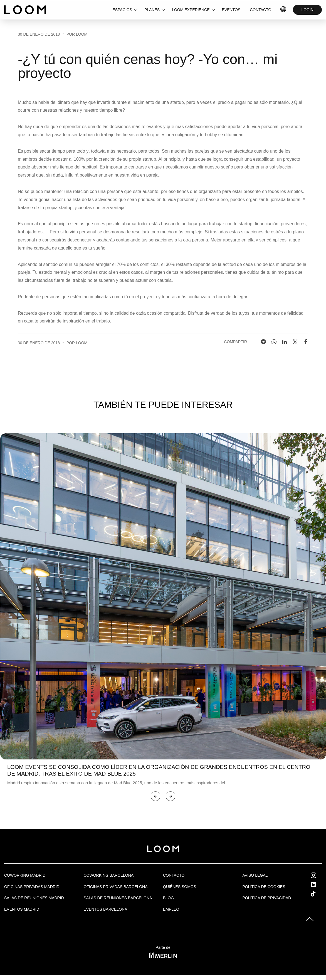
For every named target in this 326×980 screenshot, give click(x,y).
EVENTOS (231, 10)
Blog (168, 898)
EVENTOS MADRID (22, 909)
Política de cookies (264, 887)
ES (284, 10)
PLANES (152, 10)
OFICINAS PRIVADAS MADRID (32, 887)
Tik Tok (318, 894)
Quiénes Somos (180, 887)
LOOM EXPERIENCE (191, 10)
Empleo (171, 909)
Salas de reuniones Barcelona (118, 898)
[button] (155, 796)
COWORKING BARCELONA (109, 875)
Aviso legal (255, 875)
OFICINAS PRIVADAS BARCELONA (116, 887)
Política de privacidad (267, 898)
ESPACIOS (122, 10)
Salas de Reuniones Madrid (34, 898)
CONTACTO (260, 10)
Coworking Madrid (25, 875)
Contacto (174, 875)
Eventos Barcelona (106, 909)
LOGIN (307, 10)
